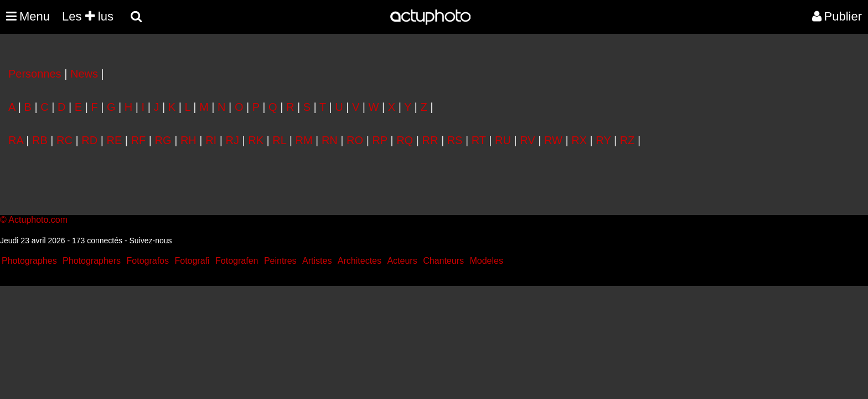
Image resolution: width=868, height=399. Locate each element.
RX (579, 140)
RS (455, 140)
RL (279, 140)
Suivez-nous (150, 241)
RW (553, 140)
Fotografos (148, 261)
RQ (405, 140)
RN (330, 140)
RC (64, 140)
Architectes (360, 261)
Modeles (486, 261)
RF (139, 140)
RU (503, 140)
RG (163, 140)
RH (188, 140)
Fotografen (237, 261)
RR (430, 140)
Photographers (92, 261)
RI (211, 140)
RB (40, 140)
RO (355, 140)
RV (527, 140)
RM (304, 140)
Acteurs (402, 261)
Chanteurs (443, 261)
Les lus (88, 16)
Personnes (35, 74)
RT (479, 140)
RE (115, 140)
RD (89, 140)
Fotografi (192, 261)
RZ (627, 140)
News (84, 74)
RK (256, 140)
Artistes (317, 261)
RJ (232, 140)
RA (16, 140)
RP (379, 140)
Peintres (280, 261)
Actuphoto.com (38, 220)
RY (603, 140)
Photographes (29, 261)
